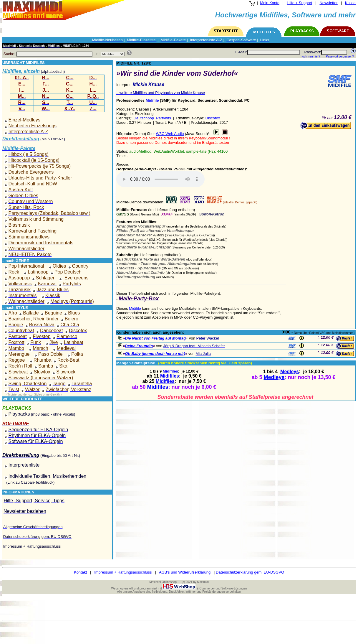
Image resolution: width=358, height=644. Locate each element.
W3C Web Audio (170, 134)
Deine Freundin (139, 346)
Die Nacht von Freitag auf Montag (156, 338)
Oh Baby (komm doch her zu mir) (155, 354)
